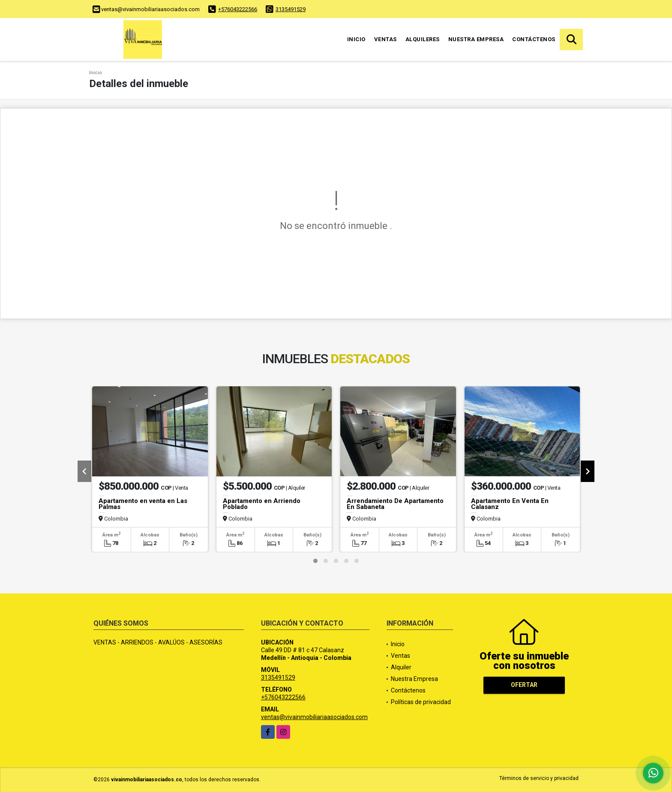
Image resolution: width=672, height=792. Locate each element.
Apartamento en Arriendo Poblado (262, 504)
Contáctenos (534, 39)
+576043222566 (238, 9)
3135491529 (291, 9)
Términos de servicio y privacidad (539, 778)
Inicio (356, 39)
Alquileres (423, 39)
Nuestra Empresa (476, 39)
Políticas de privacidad (421, 702)
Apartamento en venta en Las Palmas (143, 504)
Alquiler (401, 667)
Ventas (385, 39)
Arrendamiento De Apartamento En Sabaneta (395, 504)
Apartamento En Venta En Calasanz (510, 504)
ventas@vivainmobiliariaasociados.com (314, 717)
